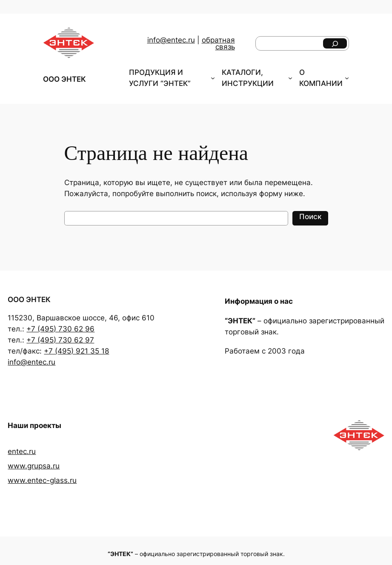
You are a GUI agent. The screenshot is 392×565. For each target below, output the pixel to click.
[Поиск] (335, 43)
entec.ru (22, 451)
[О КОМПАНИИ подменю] (347, 78)
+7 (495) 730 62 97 (60, 340)
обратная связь (218, 44)
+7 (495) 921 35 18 (76, 351)
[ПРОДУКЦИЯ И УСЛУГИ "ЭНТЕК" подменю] (213, 78)
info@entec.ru (171, 40)
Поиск (310, 217)
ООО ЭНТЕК (64, 79)
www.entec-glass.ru (42, 480)
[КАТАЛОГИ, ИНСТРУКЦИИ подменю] (290, 78)
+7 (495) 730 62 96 (60, 329)
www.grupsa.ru (34, 466)
